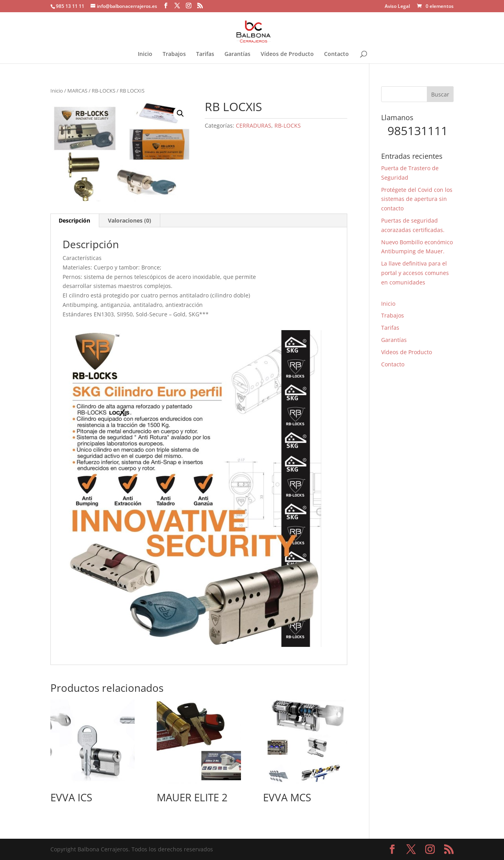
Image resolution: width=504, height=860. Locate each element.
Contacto (336, 54)
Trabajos (174, 54)
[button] (180, 113)
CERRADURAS (254, 125)
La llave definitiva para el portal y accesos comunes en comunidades (415, 273)
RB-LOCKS (104, 91)
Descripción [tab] (74, 220)
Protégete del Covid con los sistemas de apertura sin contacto (417, 199)
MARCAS (77, 91)
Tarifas (205, 54)
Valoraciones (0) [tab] (130, 220)
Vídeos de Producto (287, 54)
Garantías (237, 54)
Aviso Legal (397, 7)
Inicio (145, 54)
